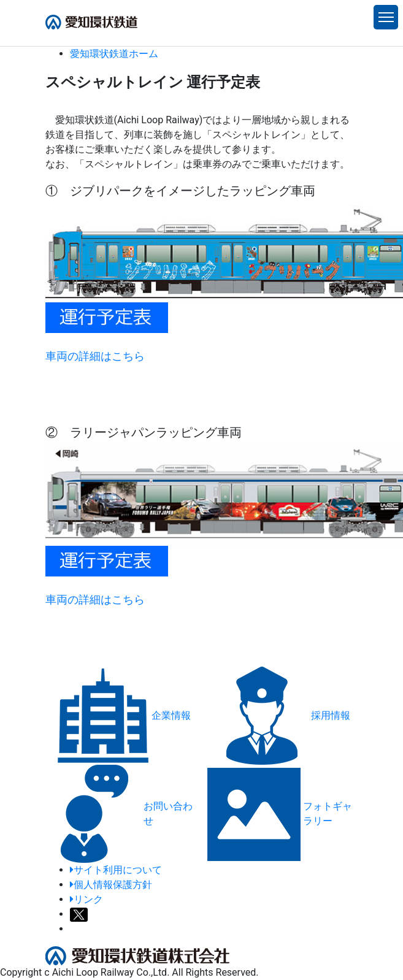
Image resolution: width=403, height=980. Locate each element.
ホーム (114, 54)
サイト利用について (116, 870)
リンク (86, 899)
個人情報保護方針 (111, 885)
